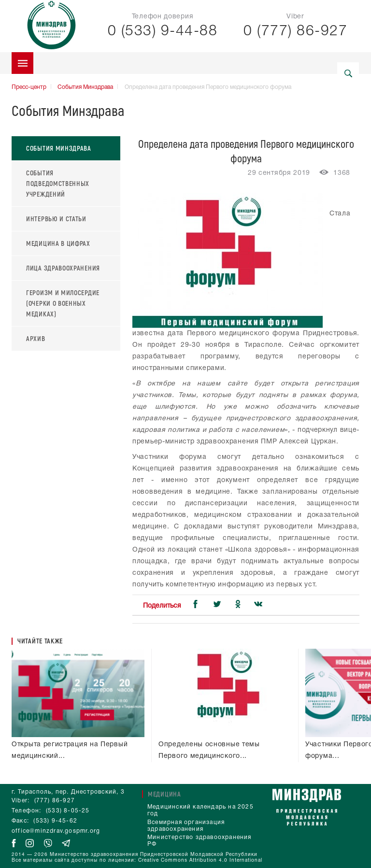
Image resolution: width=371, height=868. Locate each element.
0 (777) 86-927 (295, 32)
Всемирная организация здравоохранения (186, 826)
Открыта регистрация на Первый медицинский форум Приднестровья (76, 739)
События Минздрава (85, 87)
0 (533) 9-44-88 (163, 32)
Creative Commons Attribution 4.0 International (200, 861)
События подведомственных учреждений (58, 183)
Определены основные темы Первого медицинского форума (214, 739)
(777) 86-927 (55, 801)
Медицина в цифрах (58, 243)
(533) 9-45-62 (55, 821)
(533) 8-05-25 (68, 811)
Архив (36, 338)
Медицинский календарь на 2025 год (200, 810)
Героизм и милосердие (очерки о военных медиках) (63, 303)
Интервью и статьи (56, 219)
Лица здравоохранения (63, 268)
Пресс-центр (29, 87)
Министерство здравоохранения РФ (200, 841)
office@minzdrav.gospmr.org (56, 831)
